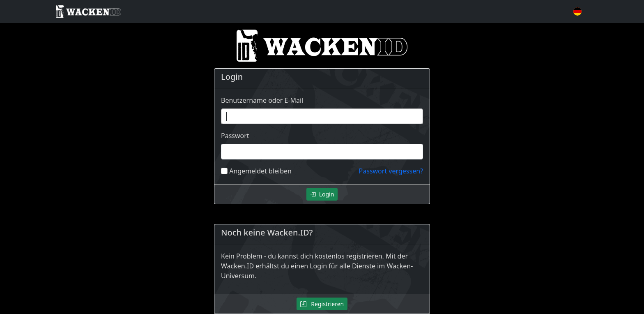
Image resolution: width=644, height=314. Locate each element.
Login (322, 194)
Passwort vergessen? (391, 171)
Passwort (235, 136)
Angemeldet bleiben (260, 171)
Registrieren (322, 304)
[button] (577, 12)
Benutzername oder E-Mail (262, 100)
